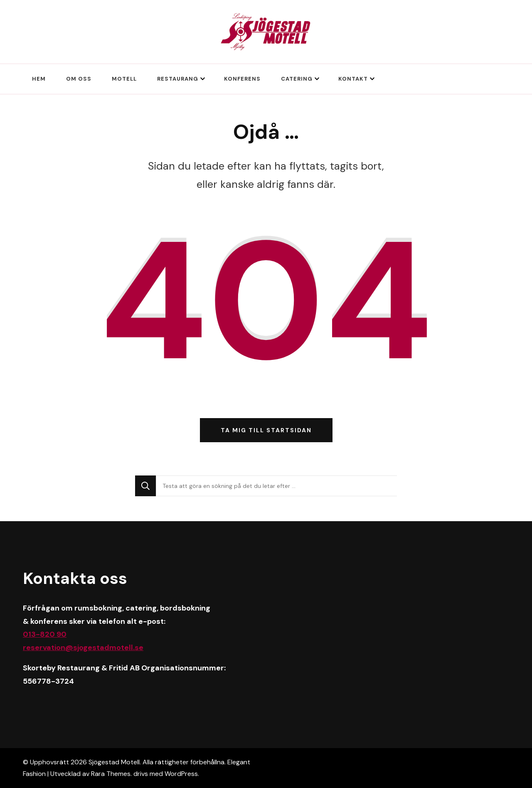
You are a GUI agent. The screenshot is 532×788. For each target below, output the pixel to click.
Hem (39, 79)
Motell (124, 79)
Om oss (79, 79)
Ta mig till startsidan (266, 430)
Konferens (242, 79)
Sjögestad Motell (114, 762)
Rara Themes (111, 774)
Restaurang (178, 79)
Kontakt (353, 79)
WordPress (181, 774)
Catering (297, 79)
